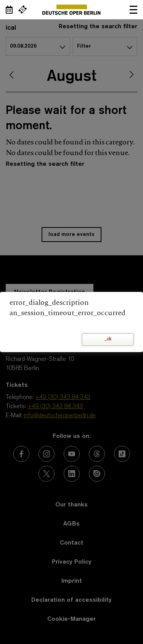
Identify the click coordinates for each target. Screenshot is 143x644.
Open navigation (133, 10)
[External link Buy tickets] (22, 10)
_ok (108, 339)
